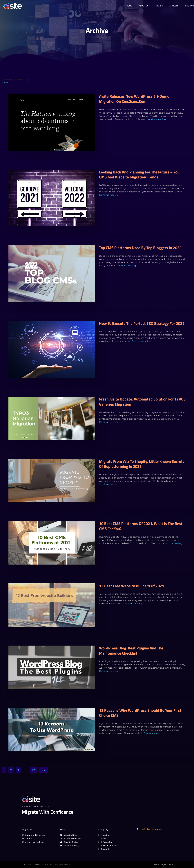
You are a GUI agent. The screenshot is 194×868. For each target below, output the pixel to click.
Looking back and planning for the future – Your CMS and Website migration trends (140, 175)
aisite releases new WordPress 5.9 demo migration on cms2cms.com (134, 99)
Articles (174, 6)
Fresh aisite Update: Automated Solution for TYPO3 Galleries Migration (142, 402)
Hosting (189, 6)
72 (33, 770)
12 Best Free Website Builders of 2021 (132, 586)
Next (43, 770)
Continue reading (156, 119)
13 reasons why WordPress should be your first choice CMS (140, 713)
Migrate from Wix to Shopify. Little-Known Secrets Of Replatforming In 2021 (142, 464)
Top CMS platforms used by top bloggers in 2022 (140, 248)
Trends (159, 6)
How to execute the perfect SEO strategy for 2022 (142, 323)
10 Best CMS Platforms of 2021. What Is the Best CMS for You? (141, 526)
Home (129, 6)
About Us (144, 6)
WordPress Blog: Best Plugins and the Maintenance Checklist (131, 651)
